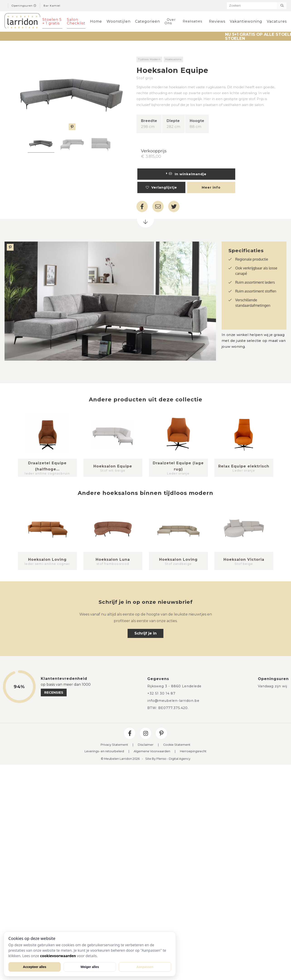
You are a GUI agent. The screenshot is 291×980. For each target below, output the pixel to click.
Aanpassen (145, 967)
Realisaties (192, 21)
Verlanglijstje (161, 187)
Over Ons (170, 21)
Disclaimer (146, 745)
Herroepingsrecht (193, 751)
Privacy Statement (114, 745)
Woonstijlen (119, 21)
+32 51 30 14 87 (161, 693)
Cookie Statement (177, 745)
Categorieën (148, 21)
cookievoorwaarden (58, 956)
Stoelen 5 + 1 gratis (52, 21)
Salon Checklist (76, 21)
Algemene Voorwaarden (152, 751)
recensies (54, 692)
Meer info (211, 187)
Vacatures (277, 21)
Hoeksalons (173, 59)
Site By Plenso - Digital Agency (168, 759)
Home (96, 21)
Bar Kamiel (52, 6)
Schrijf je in (145, 633)
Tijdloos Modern (149, 59)
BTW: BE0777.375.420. (168, 708)
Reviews (217, 21)
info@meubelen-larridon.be (173, 701)
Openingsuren (24, 6)
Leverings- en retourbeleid (104, 751)
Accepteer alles (35, 967)
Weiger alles (90, 967)
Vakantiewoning (246, 21)
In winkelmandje (186, 174)
